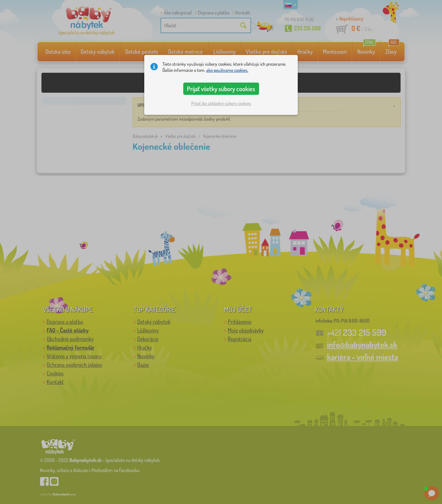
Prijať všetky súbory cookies (221, 89)
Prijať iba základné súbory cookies (221, 103)
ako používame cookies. (227, 70)
